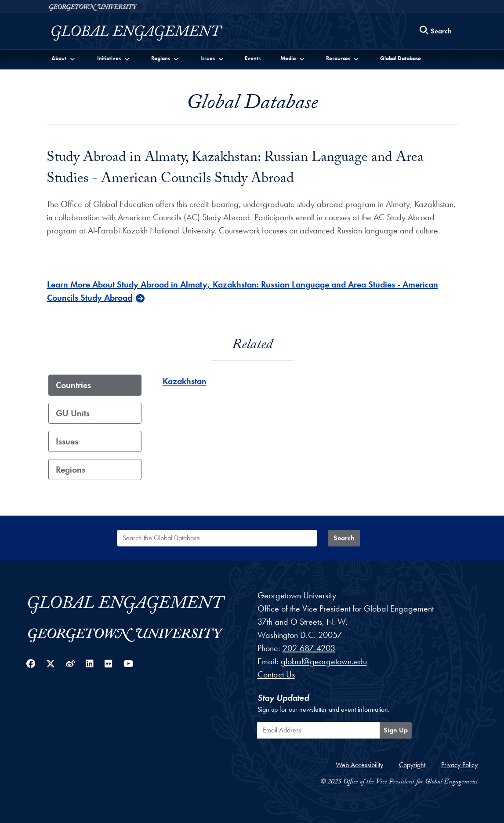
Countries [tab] (73, 385)
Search (344, 538)
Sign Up (396, 730)
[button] (64, 58)
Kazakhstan (185, 381)
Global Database (401, 58)
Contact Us (276, 674)
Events (253, 58)
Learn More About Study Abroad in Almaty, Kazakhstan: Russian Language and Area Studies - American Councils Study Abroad (243, 291)
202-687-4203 (309, 648)
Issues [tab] (67, 441)
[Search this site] (436, 31)
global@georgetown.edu (324, 661)
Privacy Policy (459, 765)
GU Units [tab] (73, 413)
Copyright (412, 765)
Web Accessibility (359, 765)
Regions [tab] (71, 470)
